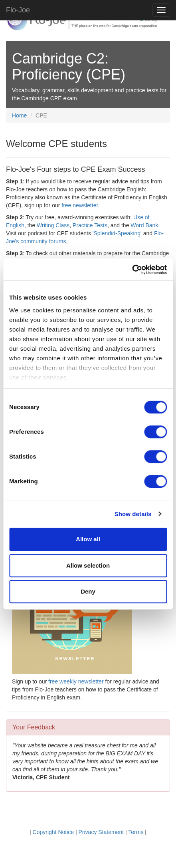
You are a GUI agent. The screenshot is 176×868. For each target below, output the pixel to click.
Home (19, 115)
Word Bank (144, 225)
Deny (88, 591)
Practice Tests (90, 225)
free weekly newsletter (76, 681)
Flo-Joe (18, 10)
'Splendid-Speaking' (117, 233)
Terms (136, 832)
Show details (133, 514)
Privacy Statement (101, 832)
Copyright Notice (53, 832)
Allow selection (88, 565)
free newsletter (80, 205)
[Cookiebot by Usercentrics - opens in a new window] (132, 270)
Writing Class (53, 225)
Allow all (88, 539)
